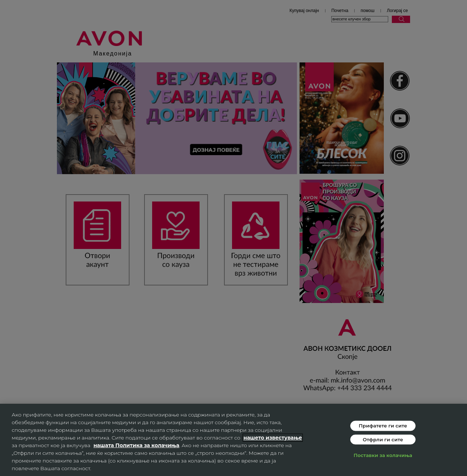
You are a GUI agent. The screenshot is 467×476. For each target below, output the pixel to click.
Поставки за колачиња (383, 455)
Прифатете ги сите (383, 426)
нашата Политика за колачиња (136, 445)
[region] (233, 440)
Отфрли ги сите (383, 439)
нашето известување (273, 438)
